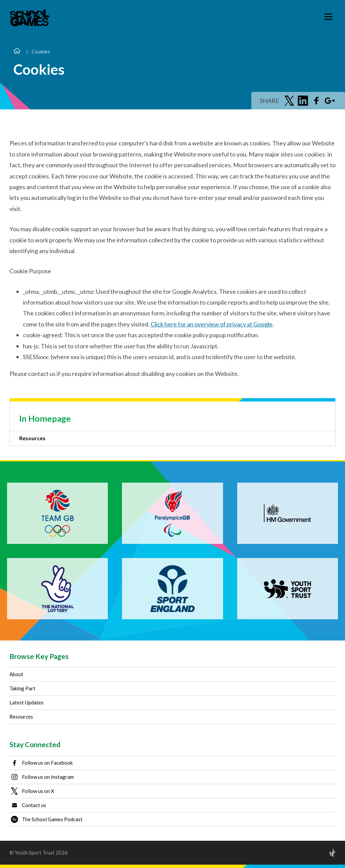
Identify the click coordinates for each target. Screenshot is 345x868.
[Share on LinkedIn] (303, 101)
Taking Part (22, 688)
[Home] (17, 51)
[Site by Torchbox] (319, 853)
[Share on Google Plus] (330, 101)
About (16, 674)
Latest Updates (26, 702)
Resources (32, 438)
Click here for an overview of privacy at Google (212, 324)
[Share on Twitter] (289, 101)
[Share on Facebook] (316, 101)
